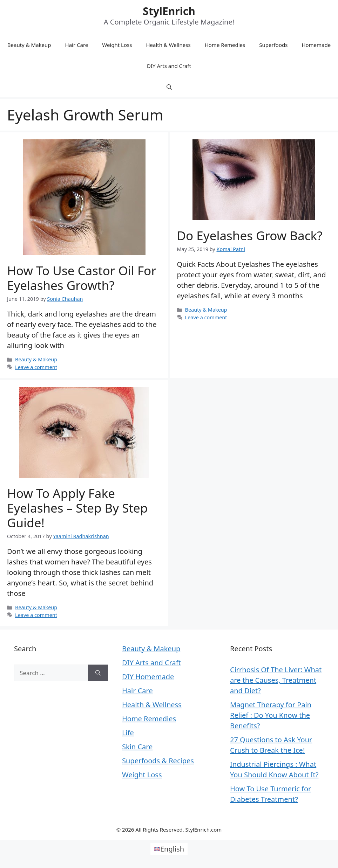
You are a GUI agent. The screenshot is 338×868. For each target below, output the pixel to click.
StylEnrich (169, 11)
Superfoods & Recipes (158, 761)
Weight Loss (117, 45)
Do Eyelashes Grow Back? (250, 235)
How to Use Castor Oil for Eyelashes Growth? (82, 278)
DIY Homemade (148, 677)
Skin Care (137, 747)
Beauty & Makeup (29, 45)
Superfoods (273, 45)
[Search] (98, 673)
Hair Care (77, 45)
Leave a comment (36, 367)
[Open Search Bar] (169, 87)
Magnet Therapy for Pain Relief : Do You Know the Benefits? (271, 715)
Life (128, 733)
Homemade (316, 45)
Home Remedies (225, 45)
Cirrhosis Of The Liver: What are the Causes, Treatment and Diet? (276, 680)
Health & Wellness (168, 45)
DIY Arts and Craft (169, 66)
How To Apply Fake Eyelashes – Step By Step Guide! (77, 508)
